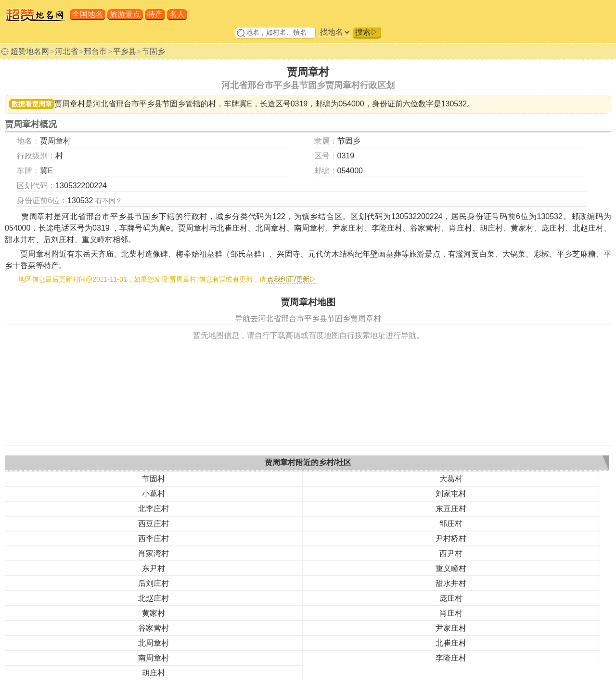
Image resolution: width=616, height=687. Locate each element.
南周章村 (154, 658)
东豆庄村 (451, 509)
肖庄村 (451, 613)
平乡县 (125, 51)
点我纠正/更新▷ (292, 279)
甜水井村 (451, 583)
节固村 (154, 479)
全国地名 (88, 14)
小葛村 (154, 494)
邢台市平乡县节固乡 (151, 104)
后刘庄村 (154, 583)
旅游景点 (125, 14)
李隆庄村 (451, 658)
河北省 (66, 51)
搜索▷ (367, 32)
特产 (155, 14)
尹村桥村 (451, 538)
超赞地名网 (30, 51)
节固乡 (154, 51)
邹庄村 (451, 524)
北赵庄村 (154, 598)
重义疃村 (451, 568)
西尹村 (451, 553)
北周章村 (154, 643)
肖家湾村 (154, 553)
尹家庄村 (451, 628)
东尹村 (154, 568)
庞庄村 (451, 598)
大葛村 (451, 479)
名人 (177, 14)
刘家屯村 (451, 494)
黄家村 (154, 613)
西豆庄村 (154, 524)
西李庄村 (154, 538)
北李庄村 (154, 509)
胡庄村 (154, 673)
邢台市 (95, 51)
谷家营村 (154, 628)
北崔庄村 (451, 643)
